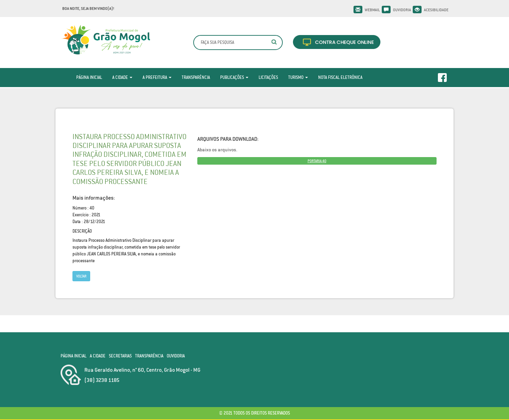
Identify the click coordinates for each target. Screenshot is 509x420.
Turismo (298, 77)
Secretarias (120, 356)
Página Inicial (89, 77)
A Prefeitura (157, 77)
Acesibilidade (436, 10)
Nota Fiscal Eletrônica (340, 77)
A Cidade (122, 77)
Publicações (234, 77)
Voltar (81, 276)
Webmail (372, 10)
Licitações (268, 77)
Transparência (196, 77)
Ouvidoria (402, 10)
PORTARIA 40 (317, 161)
